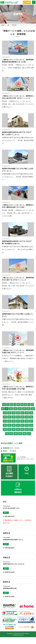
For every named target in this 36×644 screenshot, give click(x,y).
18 (9, 413)
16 (33, 409)
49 (22, 430)
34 (18, 421)
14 (24, 409)
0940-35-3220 (10, 572)
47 (14, 430)
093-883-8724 (10, 516)
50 (27, 430)
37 (31, 421)
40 (14, 425)
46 (9, 430)
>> (29, 434)
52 (7, 434)
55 (20, 434)
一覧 (8, 25)
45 (5, 430)
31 (5, 421)
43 (27, 425)
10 (7, 409)
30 (31, 417)
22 (27, 413)
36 (27, 421)
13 (20, 409)
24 (5, 417)
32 (9, 421)
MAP (6, 513)
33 (14, 421)
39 (9, 425)
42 (22, 425)
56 (25, 434)
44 (31, 425)
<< (4, 405)
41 (18, 425)
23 (31, 413)
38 (5, 425)
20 (18, 413)
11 (11, 409)
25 (9, 417)
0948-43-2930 (10, 597)
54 (16, 434)
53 (11, 434)
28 (22, 417)
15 (28, 409)
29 (27, 417)
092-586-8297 (10, 548)
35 (22, 421)
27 (18, 417)
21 (22, 413)
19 (14, 413)
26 (14, 417)
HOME (3, 25)
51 (31, 430)
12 (15, 409)
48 (18, 430)
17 (5, 413)
